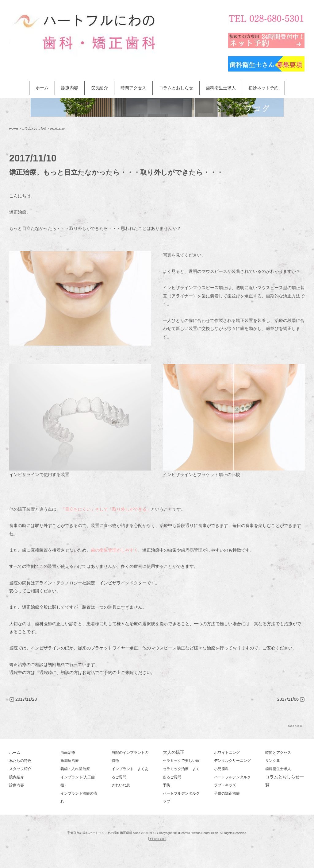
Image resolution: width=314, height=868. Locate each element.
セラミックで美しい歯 (181, 761)
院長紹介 (99, 88)
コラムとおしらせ (176, 88)
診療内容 (70, 88)
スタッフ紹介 (20, 769)
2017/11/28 (23, 699)
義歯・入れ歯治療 (75, 769)
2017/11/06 (291, 699)
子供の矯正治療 (227, 793)
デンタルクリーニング (232, 761)
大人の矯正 (174, 752)
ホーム (42, 88)
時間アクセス (133, 88)
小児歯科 (221, 769)
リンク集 (273, 761)
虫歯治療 (68, 753)
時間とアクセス (278, 753)
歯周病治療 (70, 761)
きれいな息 (121, 785)
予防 (167, 785)
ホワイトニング (227, 753)
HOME (14, 128)
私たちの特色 (20, 761)
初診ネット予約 (263, 88)
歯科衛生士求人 (221, 88)
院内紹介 (17, 777)
